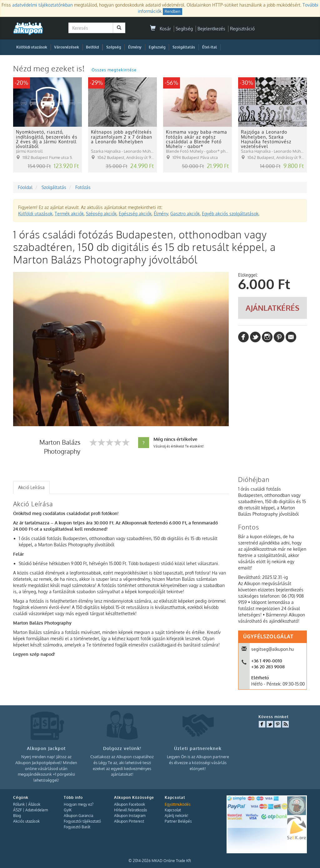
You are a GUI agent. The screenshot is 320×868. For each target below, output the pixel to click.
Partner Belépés (178, 821)
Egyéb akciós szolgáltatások (230, 214)
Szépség (114, 47)
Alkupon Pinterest (129, 821)
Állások (34, 804)
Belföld (92, 47)
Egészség (157, 47)
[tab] (31, 488)
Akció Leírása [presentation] (31, 487)
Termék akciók (69, 214)
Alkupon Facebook (130, 804)
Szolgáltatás (184, 47)
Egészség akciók (135, 214)
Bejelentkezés (211, 29)
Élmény (135, 47)
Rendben (172, 11)
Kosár (160, 29)
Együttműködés (178, 804)
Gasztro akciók (185, 214)
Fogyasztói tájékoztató (82, 821)
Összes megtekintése (114, 70)
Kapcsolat (173, 810)
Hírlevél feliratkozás (131, 810)
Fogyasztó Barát (77, 827)
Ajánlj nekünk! (176, 816)
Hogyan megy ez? (79, 804)
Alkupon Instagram (130, 816)
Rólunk (19, 804)
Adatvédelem (37, 810)
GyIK (68, 810)
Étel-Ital (210, 47)
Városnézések (67, 47)
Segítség (184, 29)
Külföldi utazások (32, 47)
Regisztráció (242, 29)
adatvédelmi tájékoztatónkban (42, 5)
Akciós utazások (26, 821)
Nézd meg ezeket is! (50, 68)
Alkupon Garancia (78, 816)
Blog (17, 816)
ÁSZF (17, 810)
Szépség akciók (101, 214)
